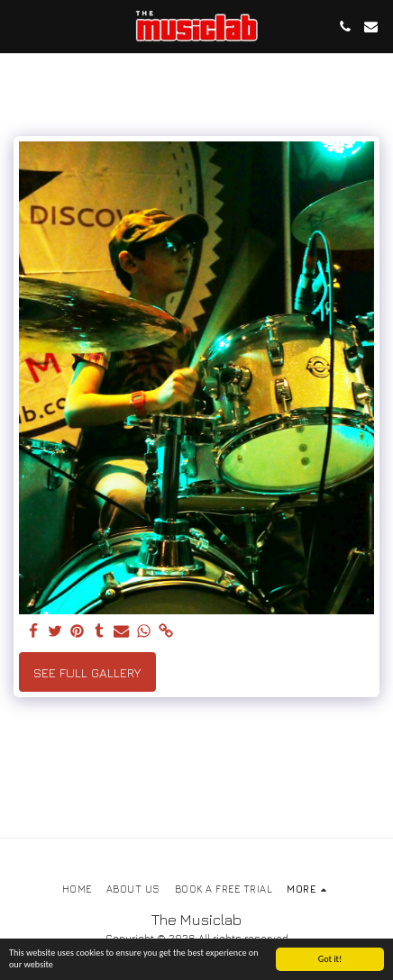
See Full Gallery (87, 672)
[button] (20, 26)
